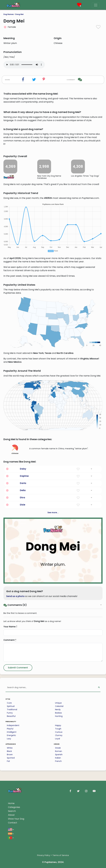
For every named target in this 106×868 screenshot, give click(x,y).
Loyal (57, 739)
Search (12, 811)
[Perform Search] (99, 688)
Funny (10, 713)
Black (9, 751)
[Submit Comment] (18, 668)
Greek (58, 748)
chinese (15, 450)
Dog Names (9, 14)
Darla (23, 483)
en (11, 829)
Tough (58, 729)
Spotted (11, 758)
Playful (10, 729)
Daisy (23, 469)
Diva (22, 498)
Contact (13, 823)
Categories (14, 807)
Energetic (11, 735)
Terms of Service (61, 855)
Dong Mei (19, 14)
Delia (23, 490)
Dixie (23, 505)
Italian (58, 758)
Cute (9, 703)
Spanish (59, 755)
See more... (53, 512)
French (58, 761)
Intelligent (12, 732)
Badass (58, 713)
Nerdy (58, 710)
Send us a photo (15, 596)
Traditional (12, 710)
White (10, 748)
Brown (10, 755)
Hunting (59, 716)
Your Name (10, 627)
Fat (8, 761)
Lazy (9, 739)
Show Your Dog (16, 819)
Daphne (24, 476)
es (11, 834)
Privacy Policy (44, 855)
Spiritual (11, 706)
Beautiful (11, 716)
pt (11, 838)
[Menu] (96, 5)
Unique (58, 703)
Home (11, 803)
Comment (10, 640)
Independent (13, 725)
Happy (58, 725)
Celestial (59, 706)
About (11, 815)
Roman (59, 751)
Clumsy (59, 735)
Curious (59, 732)
